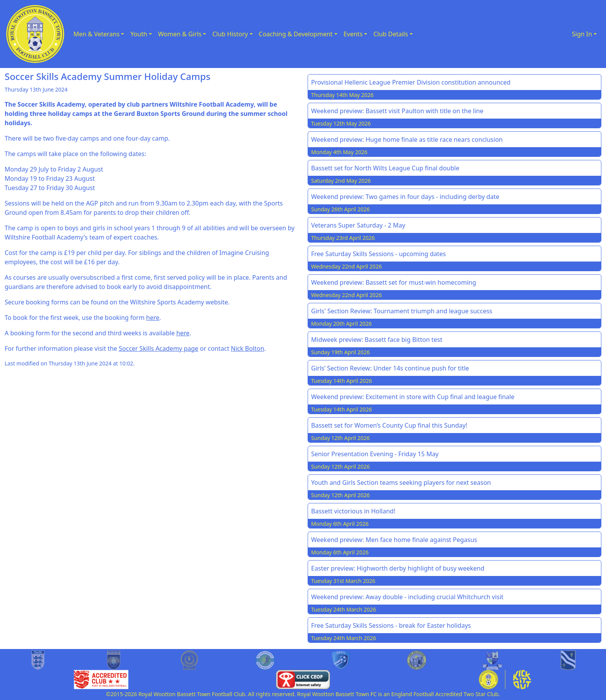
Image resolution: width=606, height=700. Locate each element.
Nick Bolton (247, 348)
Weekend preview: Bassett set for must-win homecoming (394, 282)
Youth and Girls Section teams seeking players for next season (401, 483)
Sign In (582, 34)
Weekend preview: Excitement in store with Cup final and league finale (413, 397)
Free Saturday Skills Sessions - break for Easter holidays (391, 625)
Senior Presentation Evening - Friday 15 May (375, 454)
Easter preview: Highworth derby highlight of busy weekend (398, 568)
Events (353, 34)
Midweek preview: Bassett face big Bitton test (377, 340)
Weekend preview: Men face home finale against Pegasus (394, 540)
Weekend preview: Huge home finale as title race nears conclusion (407, 139)
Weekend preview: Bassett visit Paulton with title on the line (397, 111)
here (153, 318)
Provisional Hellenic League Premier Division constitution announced (411, 82)
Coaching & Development (296, 34)
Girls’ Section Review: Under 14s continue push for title (390, 368)
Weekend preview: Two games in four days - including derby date (405, 197)
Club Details (391, 34)
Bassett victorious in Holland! (353, 511)
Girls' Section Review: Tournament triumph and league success (402, 311)
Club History (230, 34)
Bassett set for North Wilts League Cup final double (385, 168)
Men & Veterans (96, 34)
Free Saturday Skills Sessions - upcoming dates (379, 254)
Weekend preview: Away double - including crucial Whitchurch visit (407, 597)
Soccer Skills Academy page (158, 348)
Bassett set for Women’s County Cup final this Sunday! (389, 425)
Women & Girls (180, 34)
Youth (139, 34)
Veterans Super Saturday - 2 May (358, 225)
